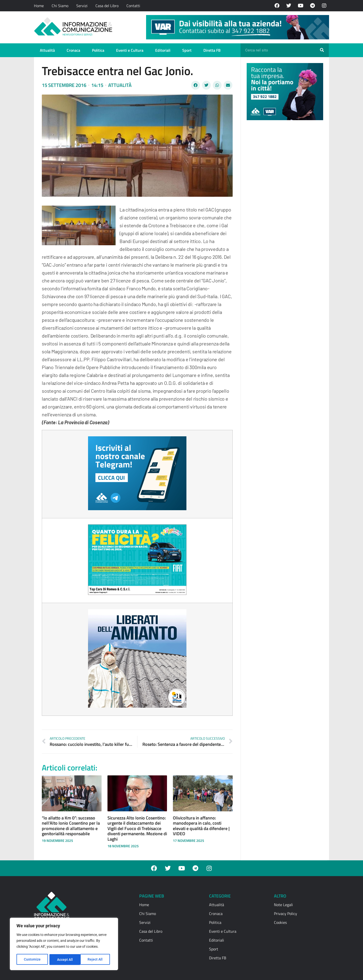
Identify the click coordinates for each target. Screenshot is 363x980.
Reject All (65, 960)
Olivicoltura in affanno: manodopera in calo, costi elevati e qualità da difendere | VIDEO (201, 826)
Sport (187, 50)
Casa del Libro (107, 6)
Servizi (82, 6)
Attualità (47, 50)
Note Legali (283, 905)
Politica (98, 50)
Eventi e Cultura (130, 50)
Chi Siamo (60, 6)
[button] (196, 85)
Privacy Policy (286, 914)
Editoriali (163, 50)
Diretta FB (212, 50)
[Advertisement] (284, 200)
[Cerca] (322, 50)
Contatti (133, 6)
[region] (64, 944)
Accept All (96, 960)
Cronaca (73, 50)
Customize (32, 960)
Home (39, 6)
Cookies (280, 922)
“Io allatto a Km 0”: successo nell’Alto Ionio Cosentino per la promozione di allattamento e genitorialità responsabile (71, 826)
